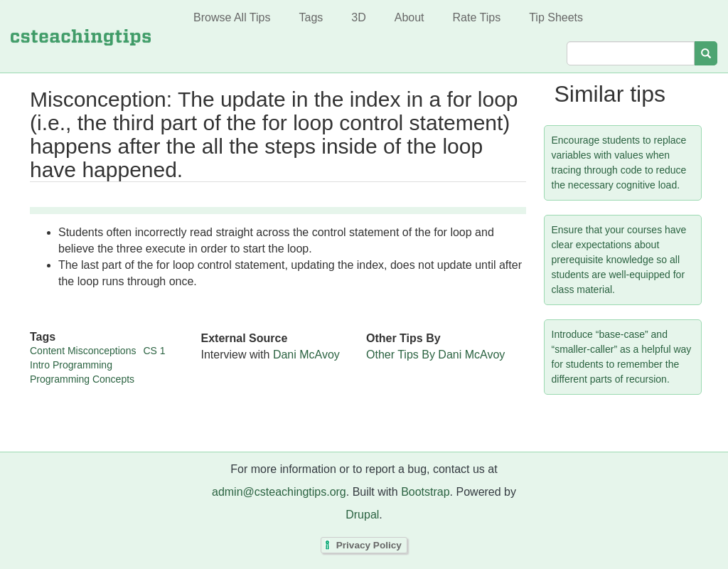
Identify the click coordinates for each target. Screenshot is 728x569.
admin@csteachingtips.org (279, 492)
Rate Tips (477, 17)
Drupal (362, 515)
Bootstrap (425, 492)
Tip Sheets (556, 17)
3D (358, 17)
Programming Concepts (82, 379)
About (409, 17)
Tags (311, 17)
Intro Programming (71, 365)
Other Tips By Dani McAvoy (435, 355)
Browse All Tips (232, 17)
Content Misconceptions (83, 351)
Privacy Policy (369, 545)
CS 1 (154, 351)
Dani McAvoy (306, 355)
